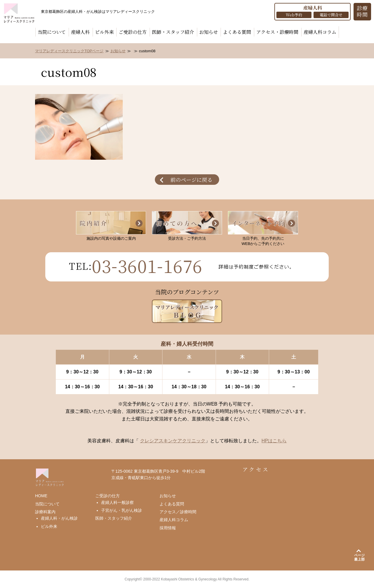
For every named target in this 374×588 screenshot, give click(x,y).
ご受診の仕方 (133, 32)
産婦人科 (80, 32)
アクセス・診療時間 (277, 32)
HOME (41, 496)
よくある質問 (237, 32)
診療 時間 (362, 11)
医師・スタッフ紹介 (173, 32)
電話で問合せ (331, 15)
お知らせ (209, 32)
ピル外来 (104, 32)
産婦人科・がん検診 (59, 518)
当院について (52, 32)
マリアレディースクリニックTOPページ (69, 51)
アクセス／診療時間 (178, 512)
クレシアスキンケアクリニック (173, 441)
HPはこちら (274, 441)
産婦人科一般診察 (117, 502)
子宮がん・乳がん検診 (122, 510)
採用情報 (168, 528)
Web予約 (294, 15)
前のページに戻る (191, 180)
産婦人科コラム (320, 32)
